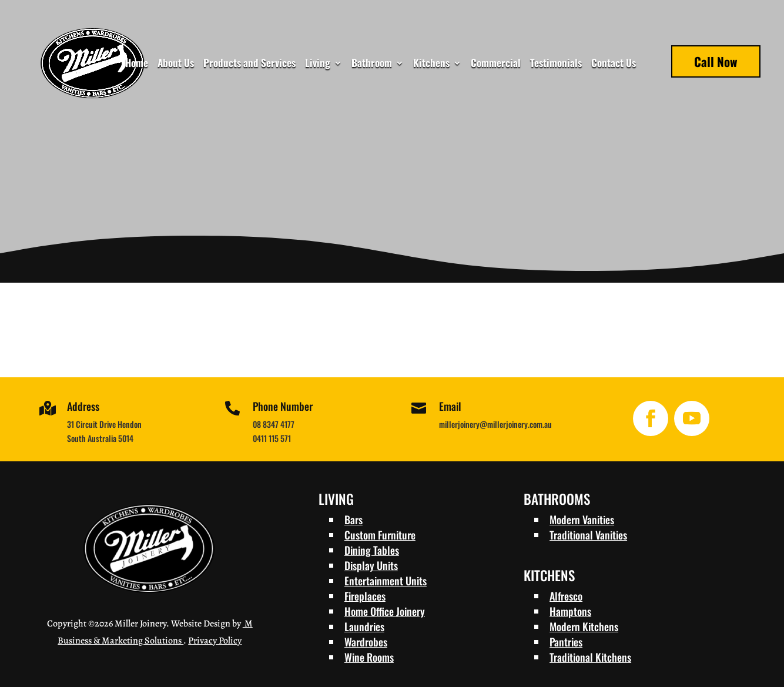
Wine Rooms (369, 657)
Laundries (364, 626)
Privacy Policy (215, 641)
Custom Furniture (380, 535)
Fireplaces (365, 596)
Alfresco (566, 596)
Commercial (496, 64)
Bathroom (372, 64)
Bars (354, 520)
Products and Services (249, 64)
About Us (176, 64)
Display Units (371, 565)
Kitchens (431, 64)
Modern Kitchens (584, 626)
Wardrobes (366, 642)
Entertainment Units (386, 581)
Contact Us (614, 64)
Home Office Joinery (385, 611)
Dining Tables (372, 550)
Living (318, 64)
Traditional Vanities (588, 535)
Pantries (566, 642)
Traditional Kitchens (590, 657)
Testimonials (556, 64)
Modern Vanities (582, 520)
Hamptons (570, 611)
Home (137, 64)
